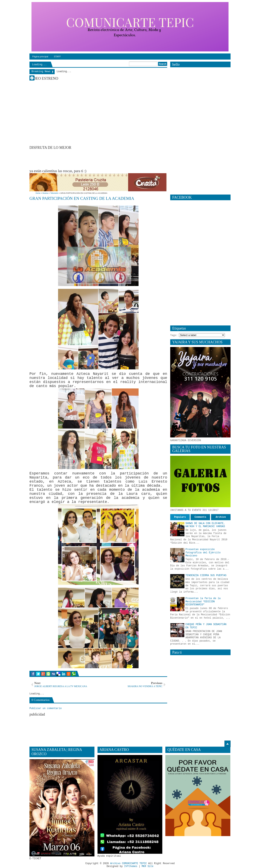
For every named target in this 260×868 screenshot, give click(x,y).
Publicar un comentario (45, 708)
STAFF (57, 57)
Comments (200, 517)
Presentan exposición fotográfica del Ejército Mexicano (203, 553)
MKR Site (148, 867)
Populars (180, 517)
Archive (221, 517)
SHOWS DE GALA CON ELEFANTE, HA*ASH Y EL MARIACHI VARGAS (205, 525)
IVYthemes (131, 867)
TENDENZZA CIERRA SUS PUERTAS (206, 575)
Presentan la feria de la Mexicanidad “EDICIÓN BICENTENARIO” (203, 602)
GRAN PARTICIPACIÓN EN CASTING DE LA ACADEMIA (82, 198)
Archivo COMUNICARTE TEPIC (129, 864)
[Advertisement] (103, 159)
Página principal (40, 57)
